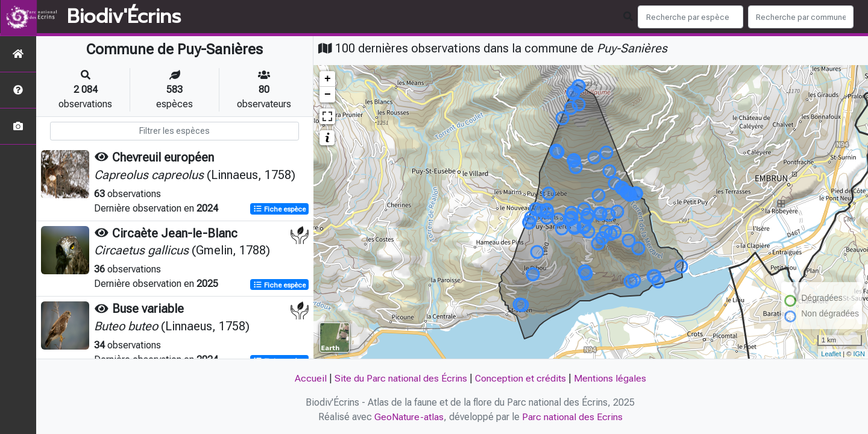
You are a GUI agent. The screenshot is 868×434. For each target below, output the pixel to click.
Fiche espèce (279, 209)
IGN (859, 354)
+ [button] (328, 79)
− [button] (328, 95)
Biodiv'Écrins (124, 17)
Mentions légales (610, 378)
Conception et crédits (520, 378)
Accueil (310, 378)
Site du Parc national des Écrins (400, 378)
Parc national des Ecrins (572, 417)
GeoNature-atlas (409, 417)
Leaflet (831, 354)
